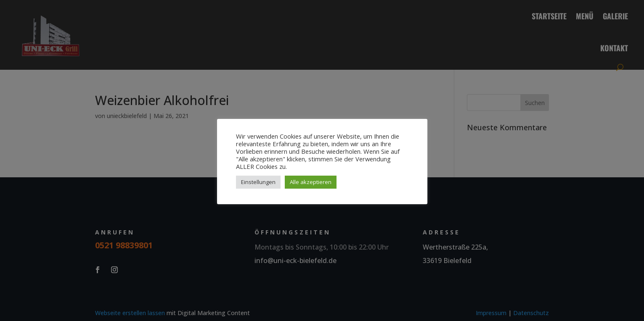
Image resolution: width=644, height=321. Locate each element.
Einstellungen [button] (258, 182)
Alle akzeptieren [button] (311, 182)
